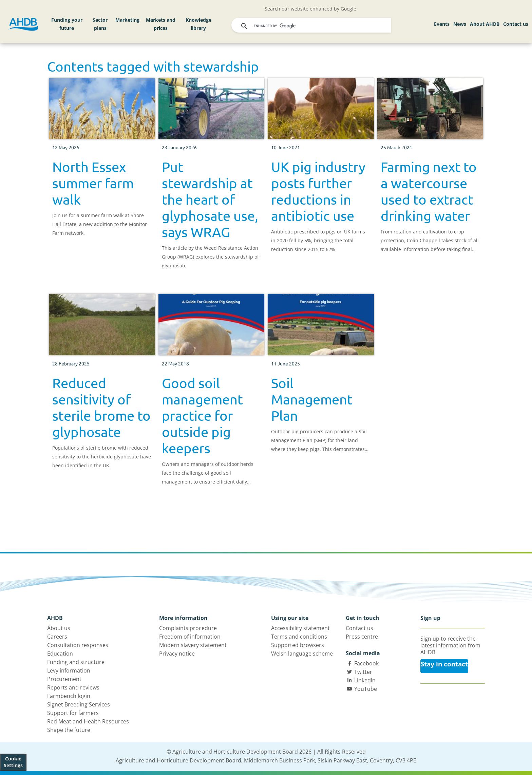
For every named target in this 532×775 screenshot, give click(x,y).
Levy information (69, 670)
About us (59, 628)
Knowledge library (198, 24)
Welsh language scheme (302, 654)
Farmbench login (69, 696)
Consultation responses (78, 645)
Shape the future (69, 730)
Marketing (127, 20)
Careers (57, 637)
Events (442, 24)
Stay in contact (444, 664)
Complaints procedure (188, 628)
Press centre (362, 637)
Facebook (366, 663)
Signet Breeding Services (79, 704)
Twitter (363, 672)
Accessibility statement (300, 628)
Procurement (64, 679)
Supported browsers (298, 645)
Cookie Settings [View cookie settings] (13, 762)
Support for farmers (73, 713)
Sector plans (100, 24)
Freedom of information (190, 637)
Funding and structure (76, 662)
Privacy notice (177, 654)
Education (60, 654)
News (460, 24)
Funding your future (67, 24)
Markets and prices (161, 24)
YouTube (366, 689)
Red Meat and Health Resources (88, 721)
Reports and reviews (73, 687)
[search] (312, 26)
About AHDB (485, 24)
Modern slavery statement (193, 645)
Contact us (516, 24)
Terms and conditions (299, 637)
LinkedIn (365, 680)
